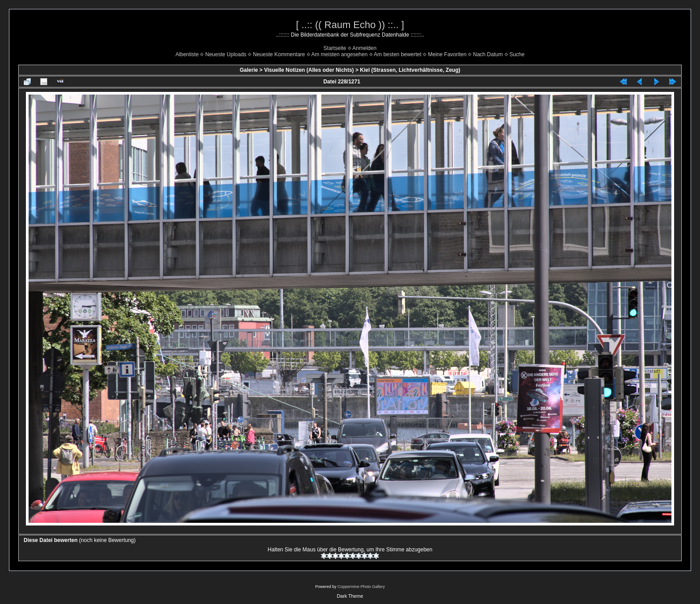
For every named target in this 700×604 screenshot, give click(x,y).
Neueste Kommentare (279, 54)
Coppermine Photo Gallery (361, 587)
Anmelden (364, 48)
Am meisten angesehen (339, 54)
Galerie (249, 70)
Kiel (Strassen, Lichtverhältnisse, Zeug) (410, 70)
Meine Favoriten (447, 54)
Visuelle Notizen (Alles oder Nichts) (309, 70)
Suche (517, 54)
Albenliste (187, 54)
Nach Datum (488, 54)
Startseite (335, 48)
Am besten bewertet (398, 54)
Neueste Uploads (226, 54)
